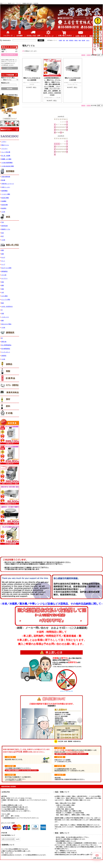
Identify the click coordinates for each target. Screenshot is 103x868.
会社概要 (20, 33)
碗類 (3, 250)
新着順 (89, 55)
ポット (3, 261)
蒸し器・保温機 (6, 156)
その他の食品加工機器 (8, 166)
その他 (3, 212)
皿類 (3, 254)
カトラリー (4, 278)
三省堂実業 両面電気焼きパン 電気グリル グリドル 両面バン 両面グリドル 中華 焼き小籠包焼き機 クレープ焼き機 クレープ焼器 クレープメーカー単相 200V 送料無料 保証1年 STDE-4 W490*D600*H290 (53, 86)
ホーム (7, 33)
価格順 (83, 55)
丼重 (3, 314)
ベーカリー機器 (6, 194)
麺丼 (3, 321)
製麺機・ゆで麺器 (6, 159)
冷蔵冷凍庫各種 (6, 177)
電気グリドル (5, 145)
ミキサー (4, 142)
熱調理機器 (4, 191)
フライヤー (4, 149)
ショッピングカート (65, 33)
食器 (67, 40)
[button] (91, 853)
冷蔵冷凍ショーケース (8, 184)
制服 (80, 40)
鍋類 (3, 285)
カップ (3, 264)
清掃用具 (4, 356)
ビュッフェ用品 (6, 300)
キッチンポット (6, 352)
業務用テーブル (6, 229)
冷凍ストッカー (6, 187)
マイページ (49, 33)
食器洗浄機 (4, 205)
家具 (64, 40)
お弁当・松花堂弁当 (7, 307)
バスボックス (5, 317)
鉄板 (3, 282)
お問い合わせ (80, 33)
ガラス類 (4, 275)
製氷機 (83, 40)
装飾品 (76, 40)
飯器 (3, 303)
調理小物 (4, 342)
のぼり (88, 40)
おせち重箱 (4, 296)
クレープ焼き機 (6, 152)
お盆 (3, 292)
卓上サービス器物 (6, 268)
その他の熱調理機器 (7, 163)
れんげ (3, 257)
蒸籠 (3, 289)
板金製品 (4, 208)
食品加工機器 (5, 198)
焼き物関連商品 (6, 349)
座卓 (3, 233)
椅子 (3, 236)
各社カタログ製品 (6, 324)
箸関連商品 (4, 271)
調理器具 (71, 40)
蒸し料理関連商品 (6, 345)
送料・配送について (33, 33)
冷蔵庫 (60, 40)
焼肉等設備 (4, 226)
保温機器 (4, 201)
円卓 (3, 222)
